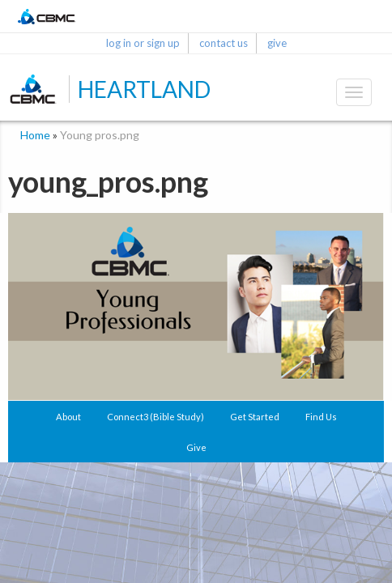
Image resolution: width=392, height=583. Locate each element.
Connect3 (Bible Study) (156, 417)
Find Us (321, 417)
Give (196, 447)
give (277, 43)
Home (35, 135)
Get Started (255, 417)
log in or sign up (143, 43)
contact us (224, 43)
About (68, 417)
